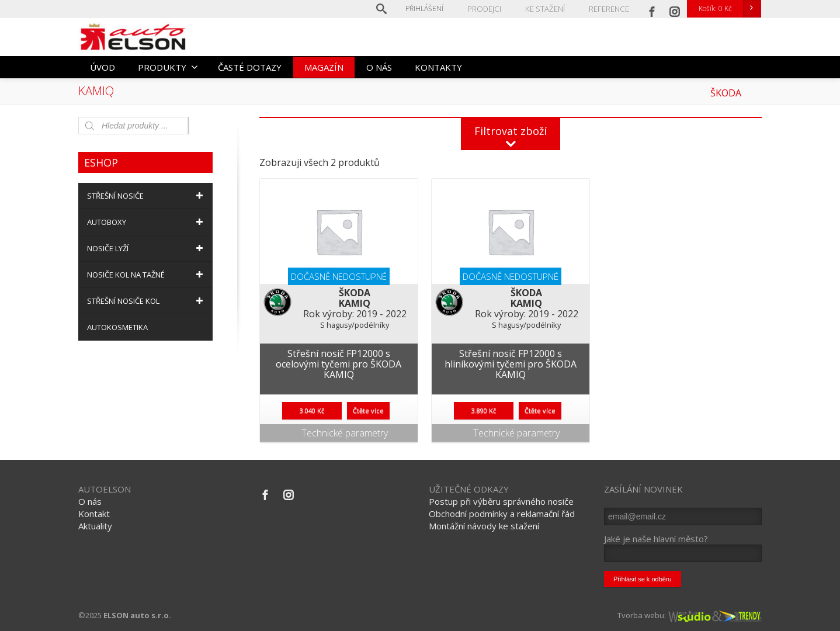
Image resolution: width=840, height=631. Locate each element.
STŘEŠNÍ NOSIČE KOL (147, 301)
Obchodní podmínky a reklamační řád (502, 514)
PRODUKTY (168, 67)
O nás (90, 501)
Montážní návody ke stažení (484, 526)
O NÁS (379, 67)
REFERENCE (610, 8)
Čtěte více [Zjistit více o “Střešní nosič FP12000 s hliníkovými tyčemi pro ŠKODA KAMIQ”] (540, 410)
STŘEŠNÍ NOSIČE (147, 196)
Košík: (730, 9)
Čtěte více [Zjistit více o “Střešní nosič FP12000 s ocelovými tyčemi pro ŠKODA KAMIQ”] (368, 410)
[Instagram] (675, 9)
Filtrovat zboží (511, 131)
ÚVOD (103, 67)
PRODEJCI (489, 8)
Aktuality (95, 526)
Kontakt (94, 514)
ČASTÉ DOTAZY (250, 67)
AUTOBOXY (147, 222)
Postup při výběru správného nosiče (501, 501)
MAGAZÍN (324, 67)
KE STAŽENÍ (547, 8)
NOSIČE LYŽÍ (147, 248)
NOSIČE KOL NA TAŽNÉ (147, 275)
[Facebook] (652, 9)
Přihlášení (430, 8)
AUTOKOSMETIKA (117, 327)
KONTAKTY (438, 67)
